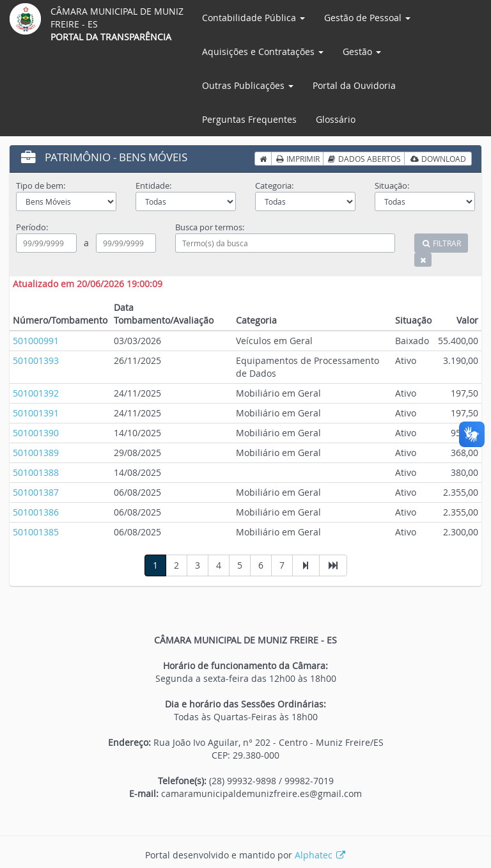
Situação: (392, 185)
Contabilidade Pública (253, 18)
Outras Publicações (248, 85)
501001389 (36, 453)
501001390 (36, 433)
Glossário (336, 119)
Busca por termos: (210, 227)
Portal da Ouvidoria (354, 85)
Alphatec (321, 855)
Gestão (362, 51)
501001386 (36, 512)
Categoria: (274, 185)
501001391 (36, 413)
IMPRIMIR (297, 159)
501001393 (36, 360)
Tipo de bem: (41, 185)
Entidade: (153, 185)
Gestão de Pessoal (367, 18)
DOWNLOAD (438, 159)
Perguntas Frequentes (249, 119)
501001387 (36, 492)
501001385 (36, 532)
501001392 (36, 393)
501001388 (36, 472)
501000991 (36, 341)
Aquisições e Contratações (263, 51)
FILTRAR (441, 243)
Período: (32, 227)
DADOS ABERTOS (364, 159)
